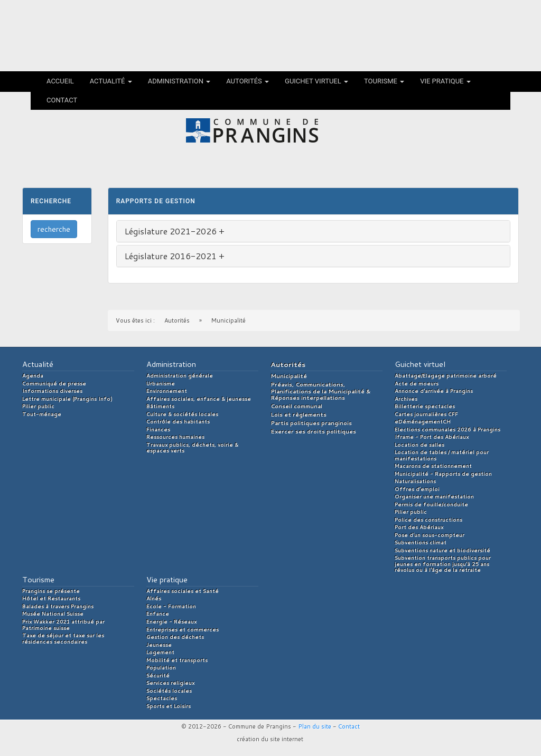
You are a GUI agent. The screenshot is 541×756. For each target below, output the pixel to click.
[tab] (313, 231)
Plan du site (315, 726)
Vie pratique (445, 81)
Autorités (248, 81)
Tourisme (384, 81)
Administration (179, 81)
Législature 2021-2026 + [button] (175, 231)
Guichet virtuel (316, 81)
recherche (54, 229)
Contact (62, 100)
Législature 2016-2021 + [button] (175, 256)
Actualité (111, 81)
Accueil (60, 81)
